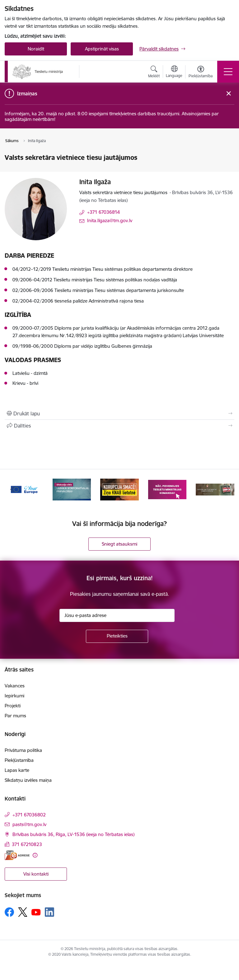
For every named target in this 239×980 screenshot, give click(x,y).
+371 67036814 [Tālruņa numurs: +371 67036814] (103, 212)
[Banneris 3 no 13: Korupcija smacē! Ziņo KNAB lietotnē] (119, 489)
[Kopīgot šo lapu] (119, 426)
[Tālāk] (227, 490)
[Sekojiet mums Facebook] (9, 912)
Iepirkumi (14, 696)
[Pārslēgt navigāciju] (228, 72)
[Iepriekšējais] (12, 490)
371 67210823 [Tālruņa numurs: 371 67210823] (27, 844)
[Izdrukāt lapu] (119, 414)
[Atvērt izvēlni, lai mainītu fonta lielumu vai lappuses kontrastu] (201, 73)
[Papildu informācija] (35, 855)
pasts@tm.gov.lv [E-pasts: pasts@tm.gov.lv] (29, 824)
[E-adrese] (17, 855)
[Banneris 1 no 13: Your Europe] (24, 489)
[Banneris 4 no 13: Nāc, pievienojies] (167, 489)
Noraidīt (36, 49)
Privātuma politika (23, 750)
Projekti (13, 706)
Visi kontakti (36, 874)
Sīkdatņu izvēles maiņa (28, 780)
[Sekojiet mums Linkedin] (49, 912)
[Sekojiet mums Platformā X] (23, 912)
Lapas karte (17, 770)
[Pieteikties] (117, 636)
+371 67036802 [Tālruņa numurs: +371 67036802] (29, 815)
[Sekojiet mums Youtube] (36, 912)
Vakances (15, 686)
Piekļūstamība (19, 760)
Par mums (15, 716)
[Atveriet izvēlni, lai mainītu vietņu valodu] (174, 72)
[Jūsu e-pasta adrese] (117, 615)
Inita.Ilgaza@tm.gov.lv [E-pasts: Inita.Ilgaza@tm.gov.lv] (110, 220)
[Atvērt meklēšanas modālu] (154, 73)
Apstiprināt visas (102, 49)
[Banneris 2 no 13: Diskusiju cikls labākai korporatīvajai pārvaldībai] (72, 489)
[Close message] (229, 94)
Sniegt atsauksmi (119, 544)
